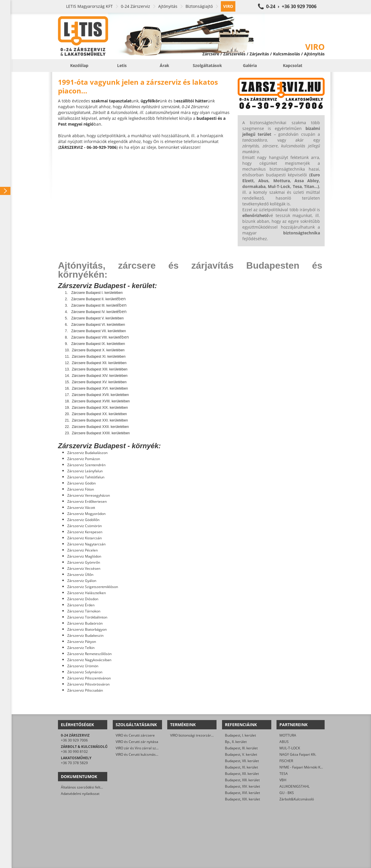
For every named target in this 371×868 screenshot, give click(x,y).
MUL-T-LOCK (290, 748)
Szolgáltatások (207, 65)
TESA (284, 774)
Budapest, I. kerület (240, 735)
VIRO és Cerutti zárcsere (135, 735)
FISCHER (286, 761)
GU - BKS (287, 793)
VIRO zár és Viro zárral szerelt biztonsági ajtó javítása (158, 748)
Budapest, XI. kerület (241, 767)
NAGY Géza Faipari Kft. (298, 754)
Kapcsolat (293, 65)
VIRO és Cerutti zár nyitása (137, 742)
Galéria (250, 65)
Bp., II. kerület (236, 742)
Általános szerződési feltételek (86, 787)
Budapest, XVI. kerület (242, 793)
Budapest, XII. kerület (242, 774)
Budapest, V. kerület (241, 754)
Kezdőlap (79, 65)
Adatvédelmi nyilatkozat (80, 794)
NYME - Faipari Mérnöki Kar (302, 767)
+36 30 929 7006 (74, 740)
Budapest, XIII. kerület (242, 780)
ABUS (284, 742)
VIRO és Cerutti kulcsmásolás (139, 754)
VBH (283, 780)
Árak (164, 65)
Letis (122, 65)
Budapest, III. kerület (241, 748)
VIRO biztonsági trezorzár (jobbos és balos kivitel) (210, 735)
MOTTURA (288, 735)
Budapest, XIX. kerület (242, 799)
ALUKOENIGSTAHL (294, 786)
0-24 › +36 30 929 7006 (291, 6)
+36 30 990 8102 (74, 752)
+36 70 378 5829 (74, 763)
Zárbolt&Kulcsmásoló (297, 799)
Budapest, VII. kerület (242, 761)
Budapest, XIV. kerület (242, 786)
